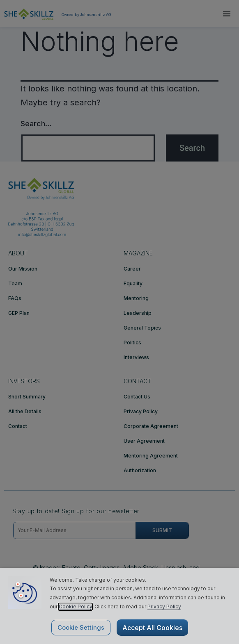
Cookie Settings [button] (81, 628)
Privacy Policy (164, 606)
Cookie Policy (75, 606)
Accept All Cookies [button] (152, 628)
